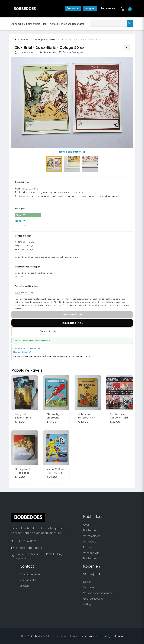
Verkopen (73, 8)
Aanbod (16, 24)
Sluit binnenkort (31, 24)
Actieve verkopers (60, 24)
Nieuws (87, 547)
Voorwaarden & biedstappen (27, 348)
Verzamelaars (92, 536)
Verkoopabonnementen (98, 593)
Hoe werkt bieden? (22, 352)
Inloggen (90, 8)
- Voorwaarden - (90, 636)
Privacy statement (113, 636)
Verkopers (90, 542)
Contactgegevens (31, 574)
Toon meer (19, 276)
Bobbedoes (37, 636)
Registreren (108, 8)
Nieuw (45, 24)
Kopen (87, 582)
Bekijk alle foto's (72, 152)
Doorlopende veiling (45, 40)
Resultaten (78, 24)
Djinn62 (20, 221)
